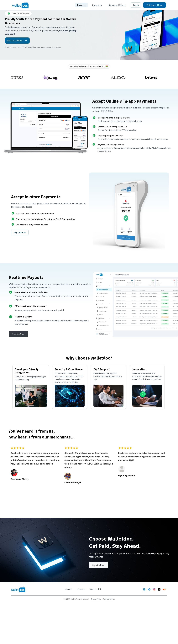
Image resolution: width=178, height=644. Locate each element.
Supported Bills (96, 589)
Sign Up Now (20, 232)
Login (136, 5)
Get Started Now (154, 5)
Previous (3, 78)
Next (175, 78)
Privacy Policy (96, 599)
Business (81, 5)
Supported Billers (117, 5)
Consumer (97, 5)
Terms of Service (109, 599)
